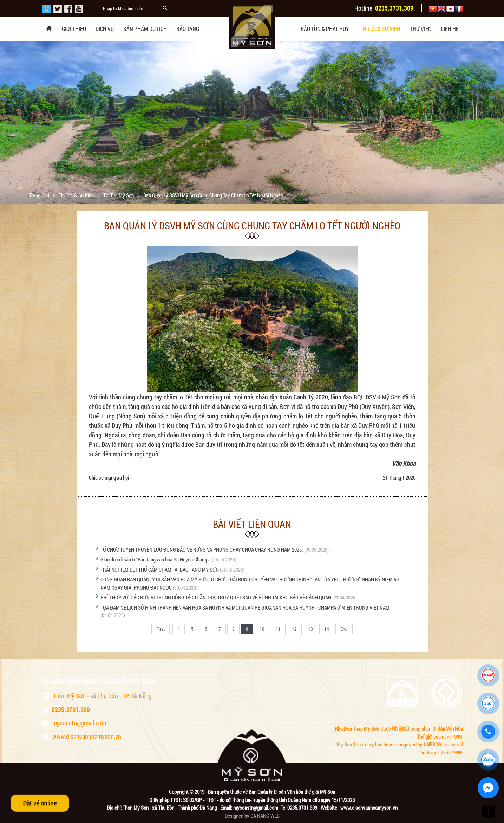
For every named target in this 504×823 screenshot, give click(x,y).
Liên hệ (450, 29)
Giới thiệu (74, 29)
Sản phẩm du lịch (145, 29)
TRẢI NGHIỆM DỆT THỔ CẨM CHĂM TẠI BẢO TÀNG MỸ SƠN (160, 570)
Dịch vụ (105, 29)
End (344, 629)
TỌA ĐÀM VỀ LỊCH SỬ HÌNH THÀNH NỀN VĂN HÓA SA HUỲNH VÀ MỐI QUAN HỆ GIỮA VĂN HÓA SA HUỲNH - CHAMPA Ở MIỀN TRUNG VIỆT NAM (245, 607)
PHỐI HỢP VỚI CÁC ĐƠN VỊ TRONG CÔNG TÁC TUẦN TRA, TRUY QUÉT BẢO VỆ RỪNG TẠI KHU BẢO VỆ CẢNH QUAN (216, 597)
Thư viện (421, 29)
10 (262, 629)
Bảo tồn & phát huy (325, 29)
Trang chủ (40, 195)
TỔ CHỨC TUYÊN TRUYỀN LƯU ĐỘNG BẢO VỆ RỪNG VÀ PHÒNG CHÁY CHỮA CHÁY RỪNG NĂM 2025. (202, 549)
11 (278, 629)
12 (294, 629)
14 (327, 629)
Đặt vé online (40, 803)
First (161, 629)
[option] (252, 127)
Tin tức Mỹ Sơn (119, 195)
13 (310, 629)
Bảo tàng (188, 29)
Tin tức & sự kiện (379, 29)
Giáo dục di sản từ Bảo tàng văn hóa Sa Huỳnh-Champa (156, 559)
